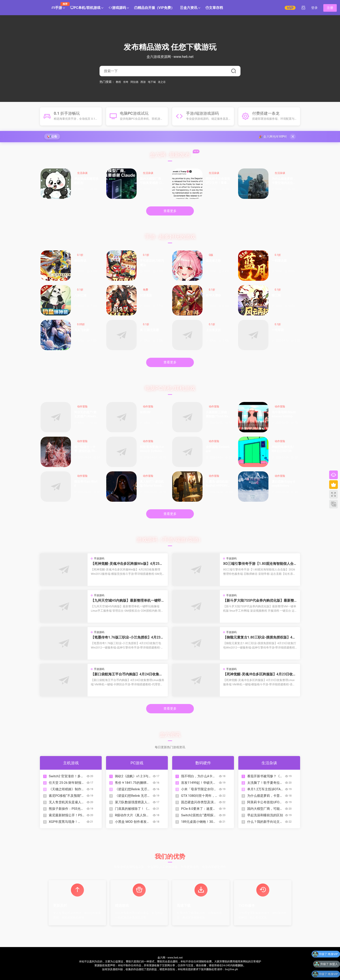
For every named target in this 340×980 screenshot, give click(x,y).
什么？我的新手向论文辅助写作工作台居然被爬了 (265, 822)
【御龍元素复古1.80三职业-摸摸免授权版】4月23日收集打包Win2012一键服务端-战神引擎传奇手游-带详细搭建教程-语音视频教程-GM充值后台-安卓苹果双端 (259, 637)
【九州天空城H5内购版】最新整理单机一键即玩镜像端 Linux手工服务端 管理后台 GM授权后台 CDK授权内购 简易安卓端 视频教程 (127, 601)
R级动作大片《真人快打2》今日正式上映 (132, 815)
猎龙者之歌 (213, 261)
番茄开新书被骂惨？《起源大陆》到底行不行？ (265, 776)
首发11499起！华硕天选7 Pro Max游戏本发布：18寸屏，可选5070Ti (199, 783)
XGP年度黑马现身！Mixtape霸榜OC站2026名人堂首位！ (67, 822)
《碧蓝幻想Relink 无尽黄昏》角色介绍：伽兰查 (133, 789)
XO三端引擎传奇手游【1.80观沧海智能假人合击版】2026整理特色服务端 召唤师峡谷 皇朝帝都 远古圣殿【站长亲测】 (259, 564)
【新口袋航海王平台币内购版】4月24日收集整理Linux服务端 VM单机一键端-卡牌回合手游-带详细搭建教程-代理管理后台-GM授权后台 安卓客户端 (127, 674)
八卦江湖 (80, 295)
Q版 (211, 255)
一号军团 (278, 330)
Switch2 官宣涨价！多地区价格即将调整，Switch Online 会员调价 (67, 776)
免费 (145, 290)
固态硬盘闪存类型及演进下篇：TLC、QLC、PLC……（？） (199, 802)
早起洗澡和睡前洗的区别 (86, 181)
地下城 (152, 82)
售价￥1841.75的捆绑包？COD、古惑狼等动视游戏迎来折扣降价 (133, 783)
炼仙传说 (80, 261)
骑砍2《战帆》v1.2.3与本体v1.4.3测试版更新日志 (133, 776)
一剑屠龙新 (279, 261)
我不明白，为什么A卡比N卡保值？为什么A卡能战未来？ (198, 776)
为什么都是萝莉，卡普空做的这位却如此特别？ (284, 181)
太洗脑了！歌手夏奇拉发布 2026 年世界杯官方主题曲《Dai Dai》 (265, 783)
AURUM (145, 412)
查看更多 (170, 211)
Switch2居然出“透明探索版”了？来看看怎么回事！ (199, 815)
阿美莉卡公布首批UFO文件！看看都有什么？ (218, 181)
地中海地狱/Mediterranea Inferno (284, 414)
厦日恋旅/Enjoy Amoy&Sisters (283, 484)
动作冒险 (82, 407)
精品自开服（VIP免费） (154, 8)
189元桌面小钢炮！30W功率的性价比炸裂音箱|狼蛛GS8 (199, 822)
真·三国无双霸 (149, 330)
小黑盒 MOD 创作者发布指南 (132, 822)
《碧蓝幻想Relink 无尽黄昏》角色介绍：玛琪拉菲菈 (133, 796)
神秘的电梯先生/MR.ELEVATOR (283, 449)
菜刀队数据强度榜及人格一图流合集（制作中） (133, 802)
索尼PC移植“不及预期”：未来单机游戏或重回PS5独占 (67, 796)
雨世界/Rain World (86, 484)
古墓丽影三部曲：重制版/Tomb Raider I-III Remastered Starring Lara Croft (218, 415)
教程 (118, 82)
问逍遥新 (146, 295)
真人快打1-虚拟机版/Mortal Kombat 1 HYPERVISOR (152, 484)
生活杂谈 (82, 173)
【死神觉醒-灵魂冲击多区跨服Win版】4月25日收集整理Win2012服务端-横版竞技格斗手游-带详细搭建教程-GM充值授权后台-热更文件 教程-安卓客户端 (127, 564)
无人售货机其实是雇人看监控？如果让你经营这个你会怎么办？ (67, 802)
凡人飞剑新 (82, 330)
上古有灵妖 (213, 330)
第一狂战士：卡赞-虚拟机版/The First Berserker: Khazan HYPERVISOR (86, 449)
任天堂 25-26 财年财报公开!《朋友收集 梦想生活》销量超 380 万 (67, 783)
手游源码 (99, 559)
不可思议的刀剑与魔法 (152, 263)
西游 (143, 82)
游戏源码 (117, 8)
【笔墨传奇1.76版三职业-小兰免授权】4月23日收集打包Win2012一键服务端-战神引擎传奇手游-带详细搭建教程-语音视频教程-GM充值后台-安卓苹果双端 (127, 637)
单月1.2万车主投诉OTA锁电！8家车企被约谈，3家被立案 (265, 789)
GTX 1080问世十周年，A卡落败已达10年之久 (199, 796)
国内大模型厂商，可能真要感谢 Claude (152, 181)
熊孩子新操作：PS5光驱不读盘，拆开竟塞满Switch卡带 (66, 809)
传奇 (126, 82)
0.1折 (80, 255)
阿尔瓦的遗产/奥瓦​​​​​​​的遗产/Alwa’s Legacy (86, 415)
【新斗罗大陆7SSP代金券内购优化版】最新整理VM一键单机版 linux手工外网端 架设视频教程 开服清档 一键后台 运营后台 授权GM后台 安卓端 (260, 601)
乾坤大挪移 (213, 295)
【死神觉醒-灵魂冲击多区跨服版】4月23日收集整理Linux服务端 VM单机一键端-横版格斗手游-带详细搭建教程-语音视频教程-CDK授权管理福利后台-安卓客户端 (260, 674)
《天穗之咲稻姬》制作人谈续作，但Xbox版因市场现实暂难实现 (67, 789)
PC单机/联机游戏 (85, 8)
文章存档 (214, 8)
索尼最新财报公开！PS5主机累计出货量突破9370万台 (67, 815)
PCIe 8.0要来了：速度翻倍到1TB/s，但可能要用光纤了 (199, 809)
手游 (58, 6)
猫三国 (276, 295)
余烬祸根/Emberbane (218, 449)
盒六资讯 (189, 8)
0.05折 (81, 324)
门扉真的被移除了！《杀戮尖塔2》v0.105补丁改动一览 (133, 809)
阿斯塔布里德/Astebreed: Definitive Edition (152, 449)
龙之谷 (162, 82)
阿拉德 (134, 82)
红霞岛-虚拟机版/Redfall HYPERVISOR (218, 484)
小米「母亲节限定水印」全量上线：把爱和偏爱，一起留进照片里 (199, 789)
